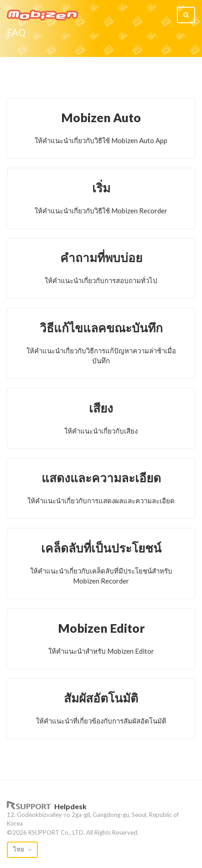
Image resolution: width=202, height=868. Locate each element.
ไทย (19, 849)
